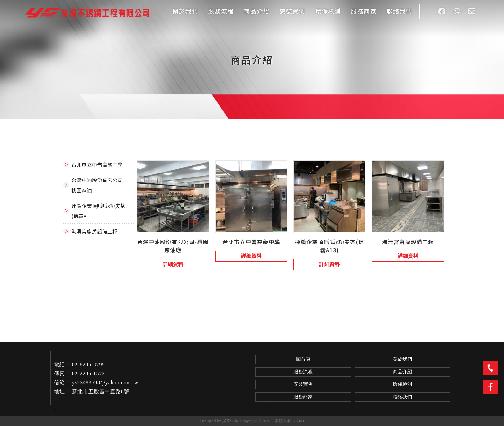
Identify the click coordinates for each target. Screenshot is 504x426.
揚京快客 (230, 421)
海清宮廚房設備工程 (94, 231)
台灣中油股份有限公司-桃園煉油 (98, 185)
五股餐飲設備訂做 (240, 408)
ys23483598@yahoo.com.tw (105, 382)
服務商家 (364, 11)
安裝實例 (292, 11)
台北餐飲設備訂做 (198, 408)
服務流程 (221, 11)
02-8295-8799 (89, 364)
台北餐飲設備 (95, 408)
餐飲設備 (68, 408)
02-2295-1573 (89, 373)
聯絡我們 (400, 11)
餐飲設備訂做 (160, 408)
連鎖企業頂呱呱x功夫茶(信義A (98, 211)
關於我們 (185, 11)
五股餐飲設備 (128, 408)
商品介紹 (257, 11)
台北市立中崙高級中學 (97, 164)
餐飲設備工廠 (277, 408)
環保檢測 (328, 11)
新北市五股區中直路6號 (101, 391)
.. (273, 421)
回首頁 (303, 359)
